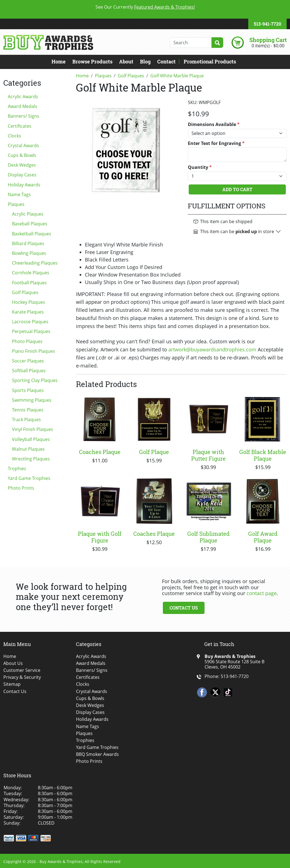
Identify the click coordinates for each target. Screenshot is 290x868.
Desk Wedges (22, 165)
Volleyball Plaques (31, 439)
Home (59, 61)
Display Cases (22, 175)
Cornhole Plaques (31, 273)
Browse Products (92, 61)
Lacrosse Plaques (30, 322)
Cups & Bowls (22, 155)
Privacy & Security (22, 677)
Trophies (17, 468)
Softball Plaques (29, 371)
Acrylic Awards (23, 97)
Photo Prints (21, 488)
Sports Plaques (28, 390)
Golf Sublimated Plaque (208, 537)
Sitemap (12, 684)
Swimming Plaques (32, 400)
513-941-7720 (267, 24)
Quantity (200, 167)
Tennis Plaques (28, 410)
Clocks (14, 136)
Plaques (16, 204)
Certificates (20, 126)
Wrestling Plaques (31, 459)
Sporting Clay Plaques (35, 380)
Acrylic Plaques (28, 214)
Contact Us (184, 608)
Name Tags (19, 194)
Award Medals (23, 106)
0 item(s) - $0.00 (268, 46)
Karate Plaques (28, 312)
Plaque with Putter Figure (208, 455)
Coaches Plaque (100, 452)
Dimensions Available (214, 124)
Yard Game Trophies (29, 478)
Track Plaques (26, 420)
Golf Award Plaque (263, 537)
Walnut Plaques (28, 449)
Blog (145, 61)
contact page (262, 593)
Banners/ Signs (24, 116)
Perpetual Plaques (31, 331)
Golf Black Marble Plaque (263, 455)
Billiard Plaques (28, 243)
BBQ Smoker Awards (97, 754)
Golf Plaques (25, 292)
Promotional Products (210, 61)
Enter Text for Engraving (216, 143)
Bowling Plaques (29, 253)
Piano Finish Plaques (34, 351)
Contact (166, 61)
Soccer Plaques (28, 361)
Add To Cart (237, 189)
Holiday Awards (24, 185)
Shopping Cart (268, 40)
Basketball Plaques (32, 234)
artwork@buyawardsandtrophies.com (212, 349)
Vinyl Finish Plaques (33, 429)
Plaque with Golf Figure (100, 537)
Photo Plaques (27, 341)
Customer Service (22, 670)
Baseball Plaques (30, 224)
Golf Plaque (154, 452)
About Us (13, 663)
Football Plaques (29, 283)
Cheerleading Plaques (35, 263)
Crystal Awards (23, 146)
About (126, 61)
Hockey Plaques (29, 302)
